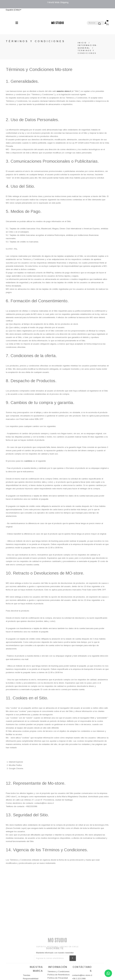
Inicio (82, 43)
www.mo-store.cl (64, 91)
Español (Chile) (14, 10)
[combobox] (96, 23)
